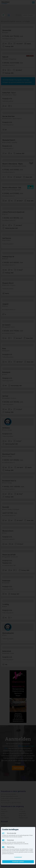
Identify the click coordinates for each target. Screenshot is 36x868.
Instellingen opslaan (18, 862)
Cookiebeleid (18, 857)
